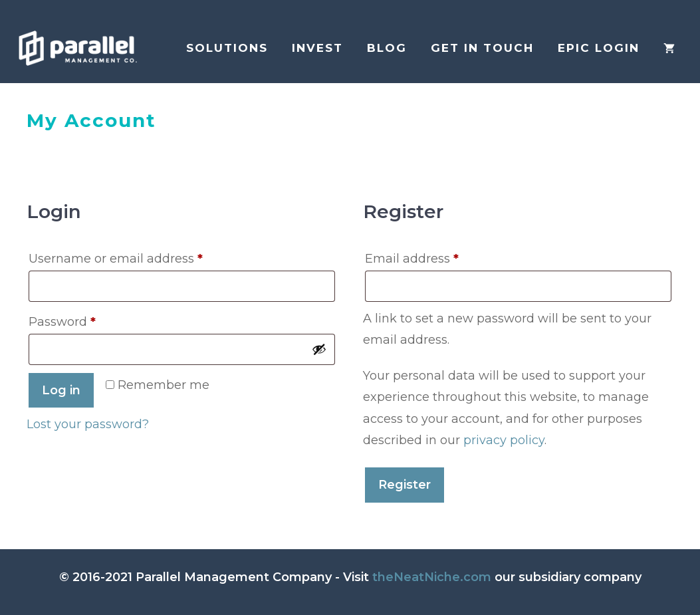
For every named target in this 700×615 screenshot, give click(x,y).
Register (405, 485)
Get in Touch (482, 48)
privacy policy (504, 440)
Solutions (227, 48)
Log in (61, 390)
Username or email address (143, 256)
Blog (387, 48)
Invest (317, 48)
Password (89, 319)
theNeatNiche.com (432, 577)
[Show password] (319, 349)
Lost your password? (88, 424)
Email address (439, 256)
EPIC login (599, 48)
